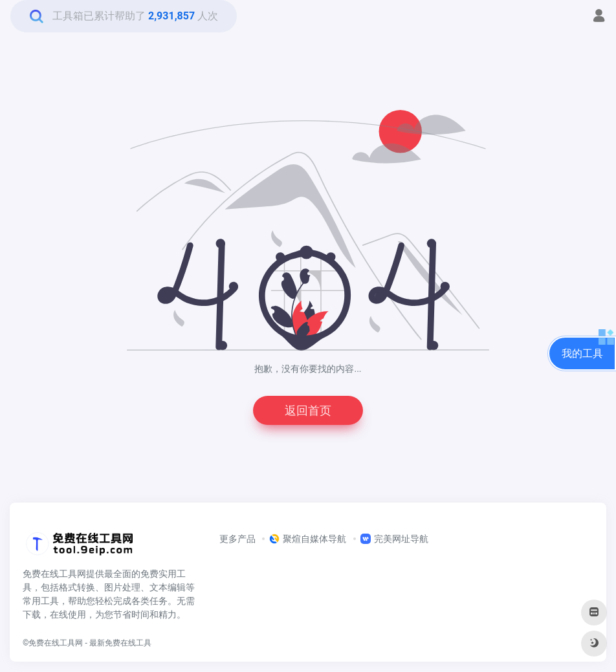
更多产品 (237, 539)
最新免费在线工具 (120, 643)
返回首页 (308, 410)
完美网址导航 (394, 539)
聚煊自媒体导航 (308, 539)
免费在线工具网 (56, 643)
